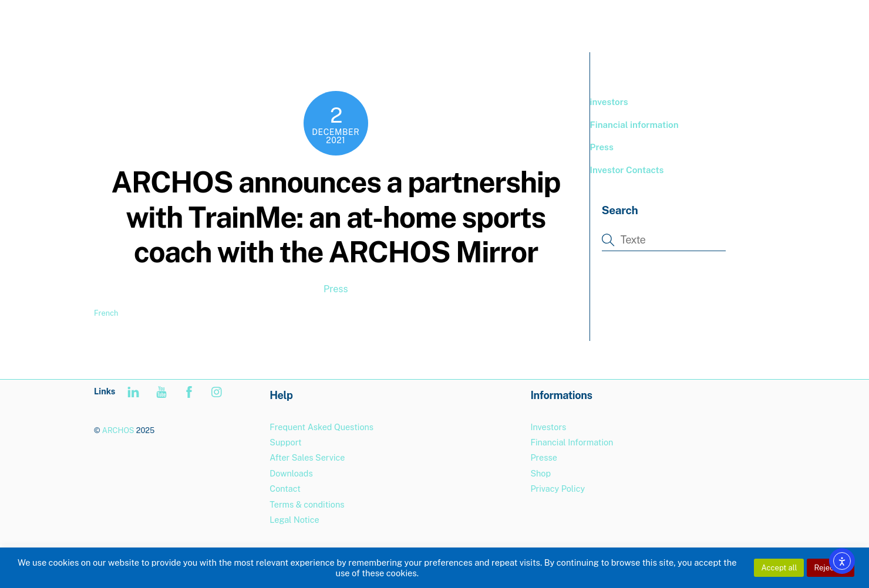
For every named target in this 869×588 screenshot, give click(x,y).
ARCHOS (118, 430)
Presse (543, 457)
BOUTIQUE (636, 23)
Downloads (291, 473)
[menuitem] (750, 24)
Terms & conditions (307, 504)
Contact (285, 489)
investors (609, 102)
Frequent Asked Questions (321, 427)
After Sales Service (307, 457)
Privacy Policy (558, 489)
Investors (548, 427)
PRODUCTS (568, 23)
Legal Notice (294, 520)
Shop (540, 473)
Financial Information (572, 442)
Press (336, 289)
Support (697, 23)
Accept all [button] (779, 568)
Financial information (634, 125)
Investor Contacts (627, 170)
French (106, 313)
